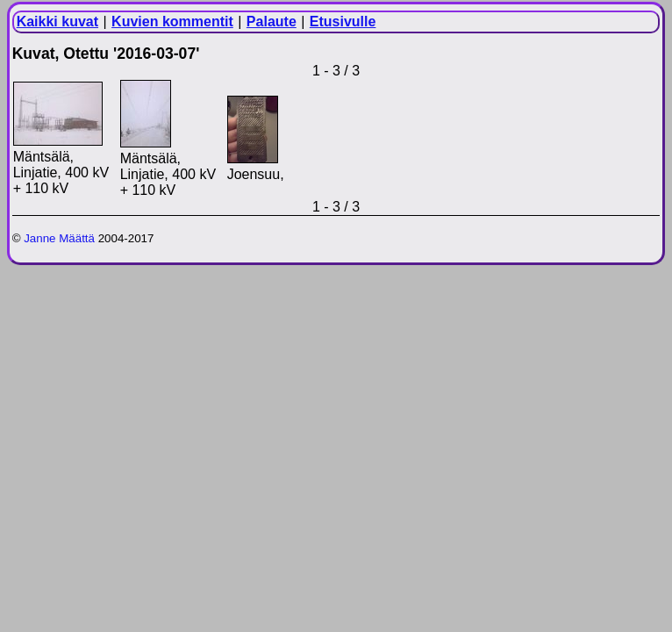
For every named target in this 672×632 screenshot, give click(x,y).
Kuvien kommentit (172, 22)
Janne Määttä (59, 238)
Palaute (272, 22)
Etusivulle (343, 22)
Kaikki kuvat (57, 22)
